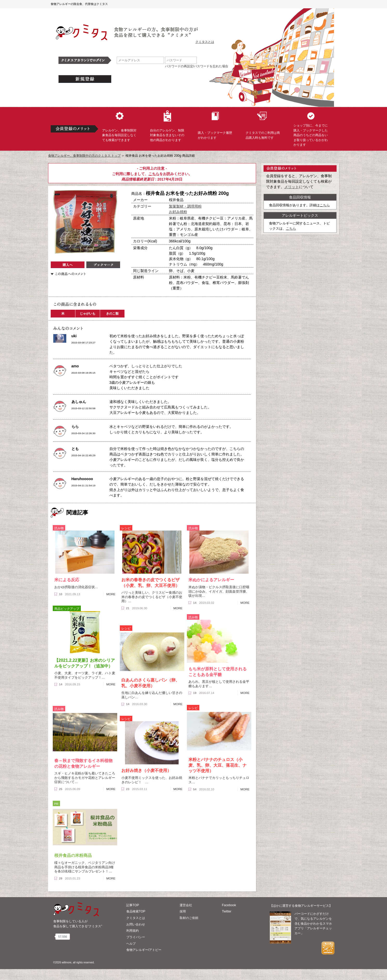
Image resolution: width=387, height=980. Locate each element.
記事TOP (133, 905)
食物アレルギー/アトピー (144, 950)
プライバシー (136, 937)
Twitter (227, 911)
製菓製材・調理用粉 (185, 206)
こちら (154, 174)
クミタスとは (205, 42)
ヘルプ (131, 944)
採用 (183, 911)
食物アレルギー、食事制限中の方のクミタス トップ (84, 156)
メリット (292, 187)
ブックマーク (103, 265)
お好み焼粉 (178, 212)
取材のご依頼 (189, 918)
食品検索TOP (136, 911)
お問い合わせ (136, 924)
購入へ (68, 265)
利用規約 (133, 931)
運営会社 (186, 905)
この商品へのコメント (68, 274)
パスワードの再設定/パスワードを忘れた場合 (197, 66)
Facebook (229, 905)
